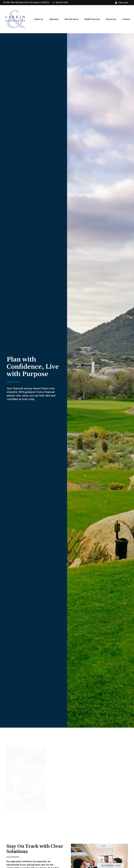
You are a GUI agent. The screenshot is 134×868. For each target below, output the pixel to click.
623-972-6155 (60, 3)
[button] (39, 19)
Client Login (122, 3)
